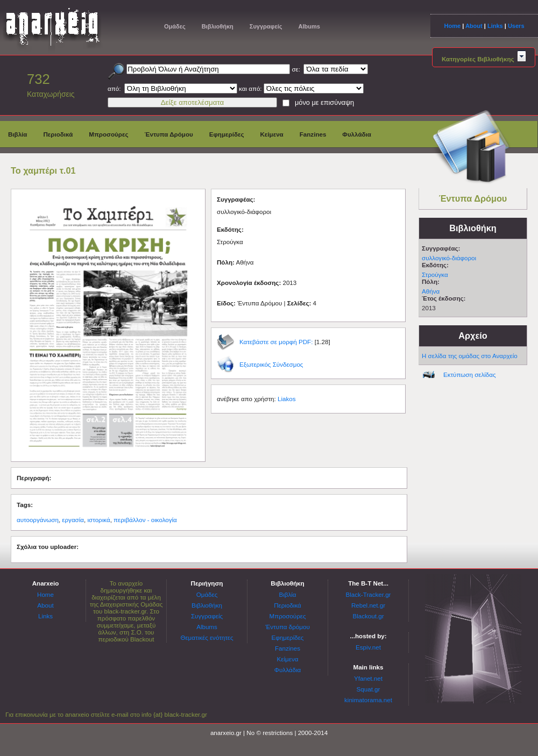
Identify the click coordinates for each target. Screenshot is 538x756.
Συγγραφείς (266, 26)
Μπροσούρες (108, 134)
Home (452, 26)
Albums (309, 26)
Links (495, 26)
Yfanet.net (368, 678)
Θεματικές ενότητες (207, 637)
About (474, 26)
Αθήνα (431, 291)
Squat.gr (369, 689)
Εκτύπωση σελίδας (470, 375)
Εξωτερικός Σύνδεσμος (271, 364)
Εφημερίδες (227, 134)
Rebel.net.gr (368, 605)
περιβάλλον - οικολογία (145, 520)
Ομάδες (175, 26)
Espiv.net (368, 647)
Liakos (287, 399)
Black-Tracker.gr (369, 594)
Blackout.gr (369, 616)
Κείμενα (271, 134)
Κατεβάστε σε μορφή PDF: (276, 342)
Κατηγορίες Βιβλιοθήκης (484, 59)
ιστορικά (99, 520)
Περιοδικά (58, 134)
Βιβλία (17, 134)
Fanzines (313, 134)
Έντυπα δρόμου (288, 627)
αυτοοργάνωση (38, 520)
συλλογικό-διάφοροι (449, 258)
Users (516, 26)
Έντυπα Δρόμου (169, 134)
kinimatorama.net (368, 700)
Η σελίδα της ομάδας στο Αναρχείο (470, 356)
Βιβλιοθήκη (218, 26)
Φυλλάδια (357, 134)
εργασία (73, 520)
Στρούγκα (435, 274)
